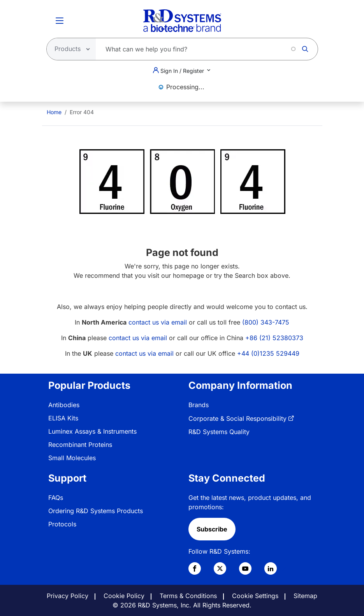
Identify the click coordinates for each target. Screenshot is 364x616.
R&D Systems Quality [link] (219, 432)
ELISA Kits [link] (63, 418)
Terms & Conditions (188, 596)
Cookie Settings (255, 596)
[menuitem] (54, 112)
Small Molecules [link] (72, 458)
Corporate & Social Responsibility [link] (237, 418)
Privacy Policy (68, 596)
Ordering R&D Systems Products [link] (96, 511)
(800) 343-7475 (266, 322)
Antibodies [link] (64, 405)
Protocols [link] (62, 524)
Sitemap (305, 596)
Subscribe (212, 529)
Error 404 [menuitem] (82, 112)
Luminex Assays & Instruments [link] (92, 431)
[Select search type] (69, 49)
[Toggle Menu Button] (60, 21)
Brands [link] (199, 405)
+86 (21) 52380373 (274, 338)
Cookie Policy (124, 596)
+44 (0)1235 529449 (268, 353)
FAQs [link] (56, 498)
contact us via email (158, 322)
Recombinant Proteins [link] (80, 445)
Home (54, 112)
